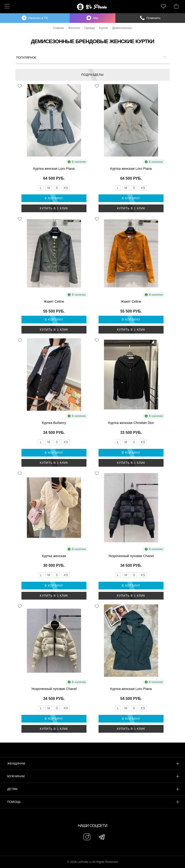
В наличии (77, 162)
